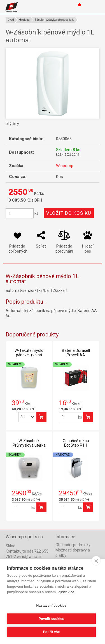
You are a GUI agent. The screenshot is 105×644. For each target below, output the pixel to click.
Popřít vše (51, 632)
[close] (96, 561)
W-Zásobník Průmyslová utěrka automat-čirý (29, 445)
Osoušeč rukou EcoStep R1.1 (76, 443)
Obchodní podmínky (73, 545)
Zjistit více (66, 592)
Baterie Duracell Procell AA (76, 353)
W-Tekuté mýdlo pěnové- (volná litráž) (29, 355)
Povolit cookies (51, 619)
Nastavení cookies (51, 606)
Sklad (11, 546)
